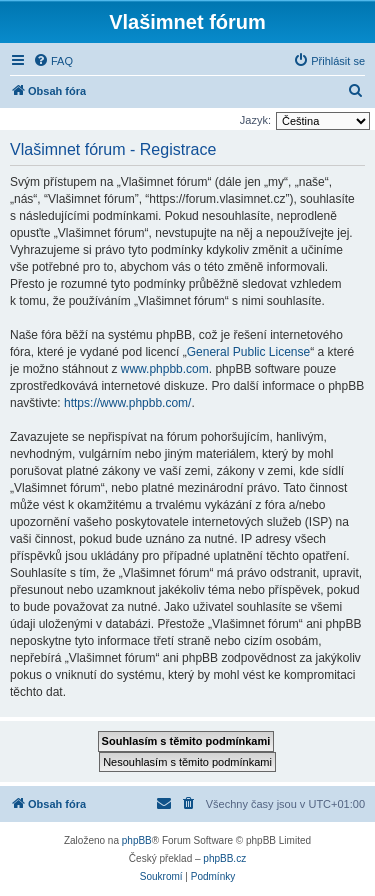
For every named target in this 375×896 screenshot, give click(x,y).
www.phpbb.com (165, 369)
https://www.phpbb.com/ (127, 403)
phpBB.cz (224, 858)
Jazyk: (255, 120)
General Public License (248, 352)
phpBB (137, 840)
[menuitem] (53, 61)
